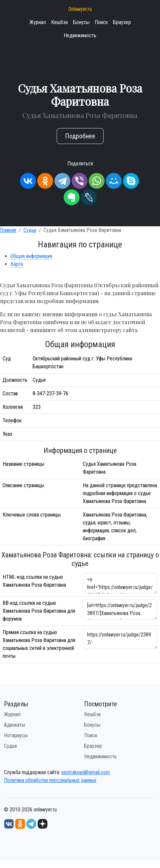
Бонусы (81, 22)
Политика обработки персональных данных (50, 780)
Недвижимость (80, 35)
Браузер (122, 22)
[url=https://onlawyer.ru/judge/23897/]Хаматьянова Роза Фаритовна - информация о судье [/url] (120, 609)
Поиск (101, 22)
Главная (8, 230)
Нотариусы (16, 735)
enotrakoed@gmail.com (86, 772)
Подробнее (80, 136)
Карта (17, 264)
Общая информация (31, 256)
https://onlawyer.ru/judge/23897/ (120, 639)
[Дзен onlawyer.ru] (43, 823)
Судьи (30, 230)
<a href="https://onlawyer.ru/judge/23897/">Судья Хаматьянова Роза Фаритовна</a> (120, 583)
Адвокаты (15, 725)
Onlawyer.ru (80, 9)
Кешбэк (60, 22)
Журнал (38, 22)
